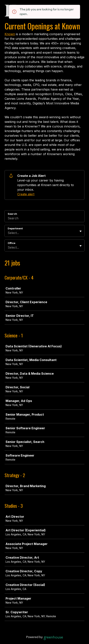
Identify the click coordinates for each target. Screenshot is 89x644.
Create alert (26, 194)
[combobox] (8, 233)
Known (10, 34)
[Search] (44, 219)
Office (12, 243)
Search (12, 214)
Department (15, 228)
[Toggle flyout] (81, 231)
